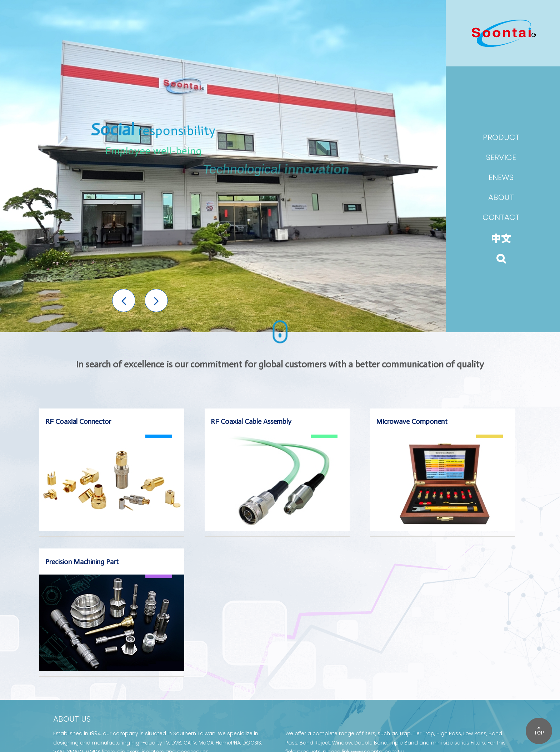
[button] (124, 300)
